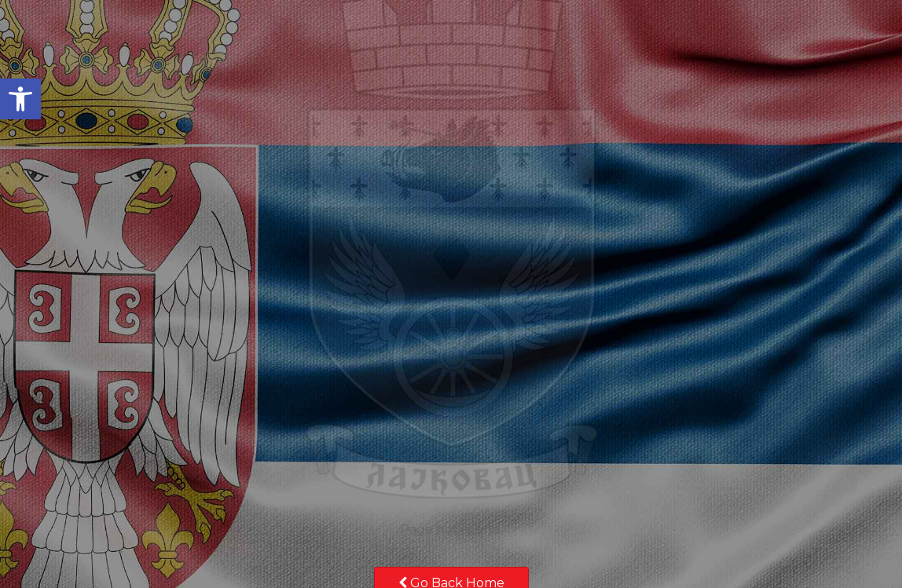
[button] (20, 99)
